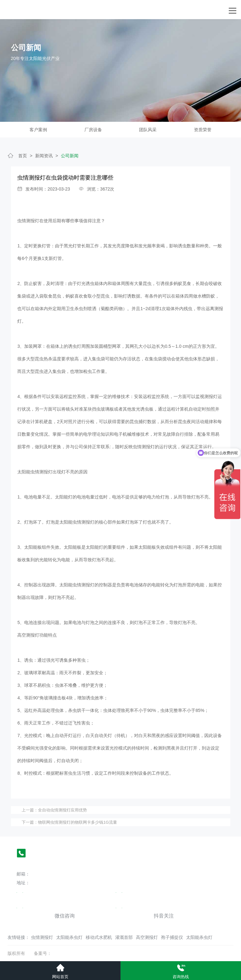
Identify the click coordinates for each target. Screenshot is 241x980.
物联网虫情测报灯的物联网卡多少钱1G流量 (77, 822)
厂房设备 (93, 130)
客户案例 (38, 130)
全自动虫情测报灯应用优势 (62, 810)
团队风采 (148, 130)
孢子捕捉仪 (172, 937)
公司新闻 (70, 156)
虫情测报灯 (42, 937)
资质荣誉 (203, 130)
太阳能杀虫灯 (69, 937)
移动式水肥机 (99, 937)
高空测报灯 (147, 937)
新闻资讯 (44, 156)
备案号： (43, 953)
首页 (23, 156)
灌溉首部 (124, 937)
